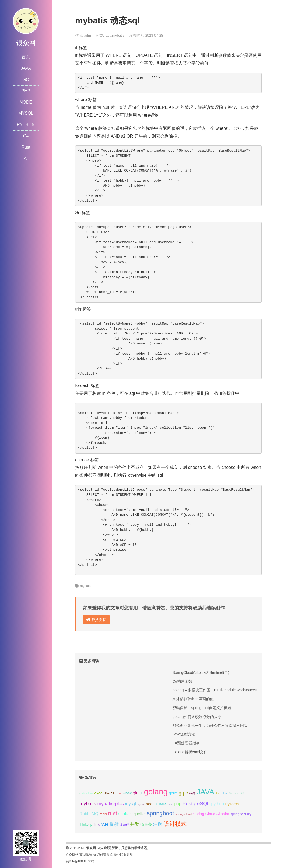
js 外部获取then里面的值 (193, 699)
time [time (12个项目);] (97, 825)
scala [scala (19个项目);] (123, 814)
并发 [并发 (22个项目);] (135, 824)
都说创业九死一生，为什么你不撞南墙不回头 (210, 726)
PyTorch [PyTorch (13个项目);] (232, 804)
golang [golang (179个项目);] (156, 792)
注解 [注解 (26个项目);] (158, 824)
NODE (26, 102)
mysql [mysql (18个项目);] (130, 804)
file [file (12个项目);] (119, 793)
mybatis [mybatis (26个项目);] (88, 804)
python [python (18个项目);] (217, 804)
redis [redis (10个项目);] (103, 814)
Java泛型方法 (184, 734)
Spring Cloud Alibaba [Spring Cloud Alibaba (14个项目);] (211, 814)
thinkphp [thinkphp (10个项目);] (86, 825)
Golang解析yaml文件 (190, 752)
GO (26, 80)
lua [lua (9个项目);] (225, 793)
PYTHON (26, 125)
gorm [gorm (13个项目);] (173, 793)
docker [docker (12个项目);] (88, 793)
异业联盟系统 (123, 855)
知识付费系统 (103, 855)
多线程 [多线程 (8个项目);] (124, 825)
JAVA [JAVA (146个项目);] (205, 792)
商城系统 (86, 855)
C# (26, 136)
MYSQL (26, 113)
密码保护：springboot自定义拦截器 (202, 708)
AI (26, 158)
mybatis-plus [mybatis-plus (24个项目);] (111, 804)
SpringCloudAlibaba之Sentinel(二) (201, 672)
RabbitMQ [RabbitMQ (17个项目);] (89, 814)
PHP (26, 91)
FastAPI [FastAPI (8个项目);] (110, 793)
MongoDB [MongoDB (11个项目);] (236, 793)
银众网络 (72, 855)
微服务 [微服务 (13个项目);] (146, 824)
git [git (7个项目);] (141, 793)
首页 (26, 57)
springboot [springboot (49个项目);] (160, 813)
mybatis (118, 35)
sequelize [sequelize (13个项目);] (138, 814)
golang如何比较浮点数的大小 (197, 717)
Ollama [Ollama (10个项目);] (161, 804)
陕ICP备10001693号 (80, 861)
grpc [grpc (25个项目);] (183, 793)
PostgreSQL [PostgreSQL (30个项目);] (196, 803)
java (108, 35)
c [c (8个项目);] (80, 793)
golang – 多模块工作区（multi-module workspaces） (216, 690)
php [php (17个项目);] (178, 804)
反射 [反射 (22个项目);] (114, 824)
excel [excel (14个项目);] (99, 793)
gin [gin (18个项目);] (136, 793)
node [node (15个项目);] (150, 804)
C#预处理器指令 (186, 743)
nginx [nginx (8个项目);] (141, 804)
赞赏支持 (96, 620)
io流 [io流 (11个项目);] (192, 793)
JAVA (26, 68)
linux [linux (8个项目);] (219, 793)
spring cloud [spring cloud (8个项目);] (183, 814)
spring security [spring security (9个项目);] (241, 814)
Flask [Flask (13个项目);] (127, 793)
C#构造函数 (182, 681)
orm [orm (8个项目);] (170, 804)
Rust (26, 147)
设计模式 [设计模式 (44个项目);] (175, 824)
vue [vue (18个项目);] (105, 824)
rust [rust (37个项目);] (113, 813)
